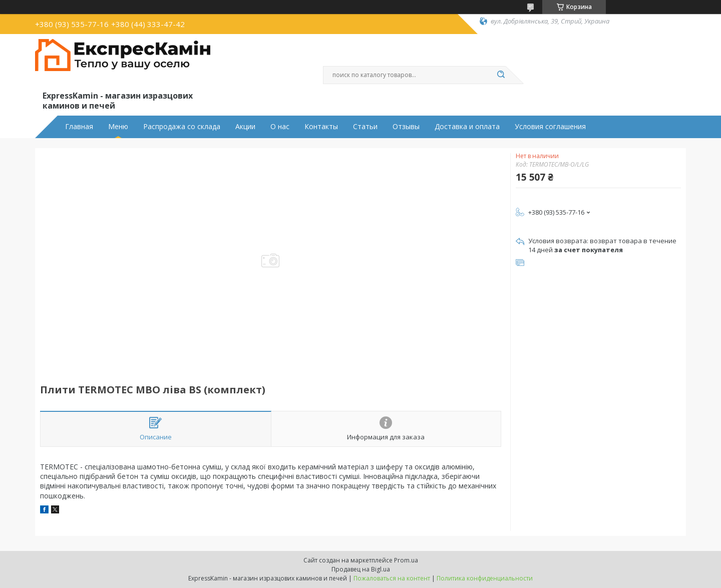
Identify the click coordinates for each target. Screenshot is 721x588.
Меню (118, 127)
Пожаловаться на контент (392, 578)
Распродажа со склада (182, 127)
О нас (280, 127)
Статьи (365, 127)
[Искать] (501, 75)
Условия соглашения (550, 127)
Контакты (321, 127)
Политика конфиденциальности (485, 578)
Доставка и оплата (467, 127)
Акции (245, 127)
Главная (79, 127)
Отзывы (406, 127)
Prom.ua (406, 560)
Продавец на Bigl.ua (361, 569)
